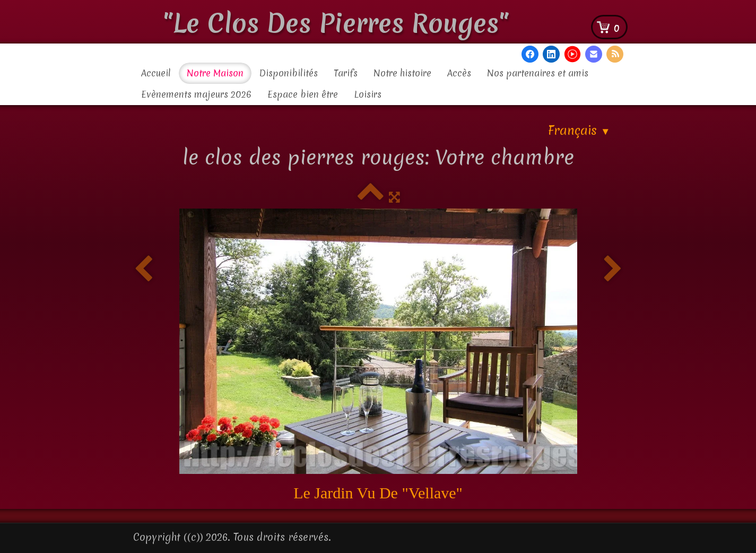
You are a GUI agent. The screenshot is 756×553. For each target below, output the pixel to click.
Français (579, 131)
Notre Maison (215, 73)
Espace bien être (303, 94)
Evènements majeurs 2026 (196, 94)
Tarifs (346, 73)
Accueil (156, 73)
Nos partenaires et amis (538, 73)
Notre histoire (402, 73)
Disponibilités (289, 73)
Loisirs (368, 94)
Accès (459, 73)
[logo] (340, 21)
